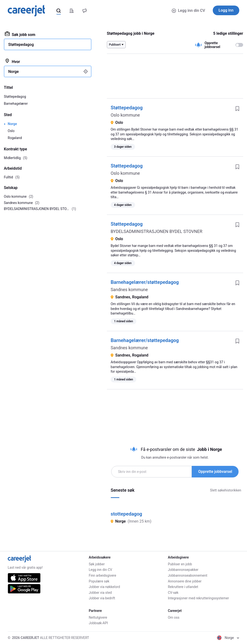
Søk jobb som (20, 34)
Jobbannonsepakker (183, 570)
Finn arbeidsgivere (103, 575)
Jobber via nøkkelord (104, 587)
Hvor (12, 61)
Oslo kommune (125, 115)
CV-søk (173, 593)
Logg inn (226, 10)
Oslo (11, 131)
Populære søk (99, 581)
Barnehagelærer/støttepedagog (145, 282)
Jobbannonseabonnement (188, 575)
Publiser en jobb (180, 564)
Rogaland (15, 138)
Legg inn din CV (188, 10)
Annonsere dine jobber (185, 581)
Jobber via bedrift (102, 598)
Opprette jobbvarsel (215, 472)
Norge (12, 124)
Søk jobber (97, 564)
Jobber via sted (100, 593)
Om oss (174, 617)
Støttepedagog (127, 108)
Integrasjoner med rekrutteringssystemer (198, 598)
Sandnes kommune (129, 290)
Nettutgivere (98, 617)
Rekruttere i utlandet (183, 587)
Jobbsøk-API (98, 623)
